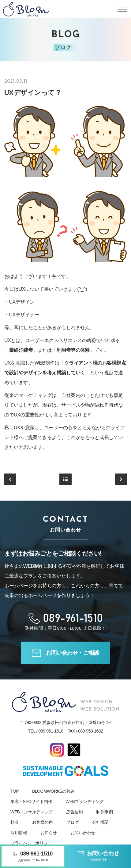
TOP (15, 791)
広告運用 (74, 812)
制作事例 (104, 812)
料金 (15, 822)
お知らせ (49, 833)
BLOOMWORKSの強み (53, 791)
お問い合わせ (83, 833)
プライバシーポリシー (31, 843)
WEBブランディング (85, 801)
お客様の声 (43, 822)
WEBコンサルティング (32, 812)
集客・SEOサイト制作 (31, 801)
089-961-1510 (51, 731)
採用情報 (19, 833)
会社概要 (100, 822)
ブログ (72, 822)
